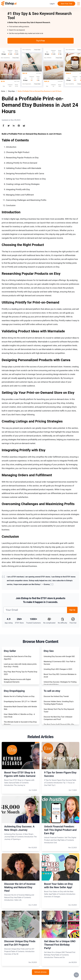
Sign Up (72, 610)
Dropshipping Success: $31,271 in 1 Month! (20, 701)
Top (76, 975)
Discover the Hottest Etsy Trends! (56, 696)
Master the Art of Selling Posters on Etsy (19, 696)
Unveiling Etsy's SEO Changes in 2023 (58, 669)
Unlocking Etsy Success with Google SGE (59, 656)
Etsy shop (12, 91)
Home (3, 91)
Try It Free (40, 41)
